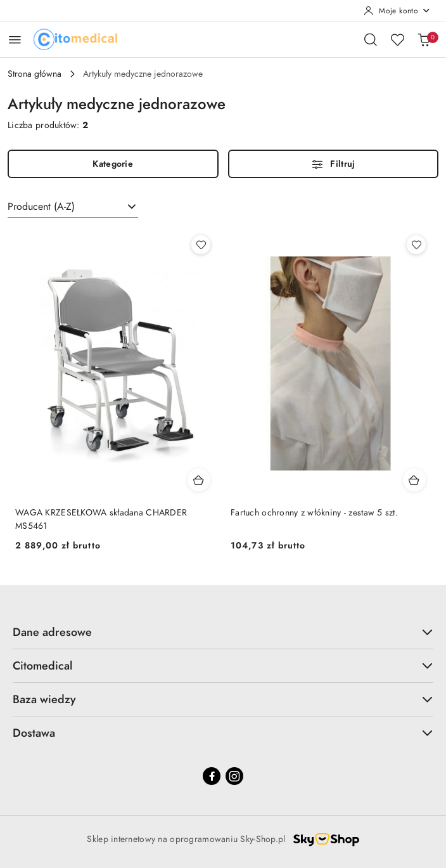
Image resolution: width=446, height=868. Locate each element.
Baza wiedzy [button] (223, 699)
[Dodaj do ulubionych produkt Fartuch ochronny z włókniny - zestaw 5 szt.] (416, 245)
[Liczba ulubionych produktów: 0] (397, 39)
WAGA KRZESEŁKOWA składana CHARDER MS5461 (101, 519)
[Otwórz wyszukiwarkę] (371, 39)
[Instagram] (234, 776)
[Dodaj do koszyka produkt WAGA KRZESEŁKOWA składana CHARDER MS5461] (199, 480)
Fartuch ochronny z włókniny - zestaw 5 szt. (314, 513)
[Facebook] (212, 776)
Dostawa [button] (223, 733)
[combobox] (73, 207)
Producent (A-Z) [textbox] (41, 207)
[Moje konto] (397, 11)
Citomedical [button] (223, 665)
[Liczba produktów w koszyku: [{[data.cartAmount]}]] (424, 39)
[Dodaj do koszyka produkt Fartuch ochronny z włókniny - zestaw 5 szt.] (414, 480)
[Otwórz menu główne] (15, 40)
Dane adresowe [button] (223, 632)
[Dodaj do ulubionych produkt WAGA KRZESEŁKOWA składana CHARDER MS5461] (201, 245)
